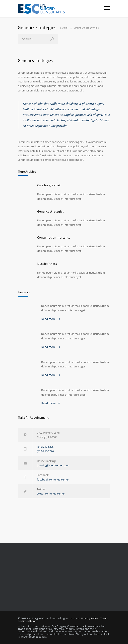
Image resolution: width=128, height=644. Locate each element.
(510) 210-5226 (45, 451)
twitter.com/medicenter (51, 494)
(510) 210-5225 (45, 447)
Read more (48, 319)
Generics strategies (35, 60)
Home (64, 28)
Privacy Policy (90, 618)
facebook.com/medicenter (53, 479)
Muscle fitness (47, 264)
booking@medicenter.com (53, 465)
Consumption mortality (54, 237)
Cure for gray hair (49, 185)
